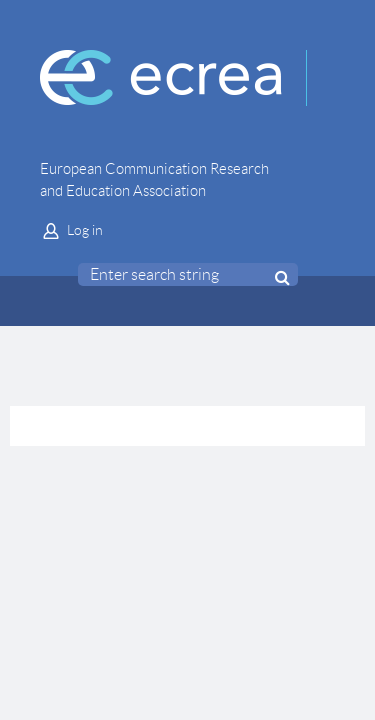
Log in (85, 230)
